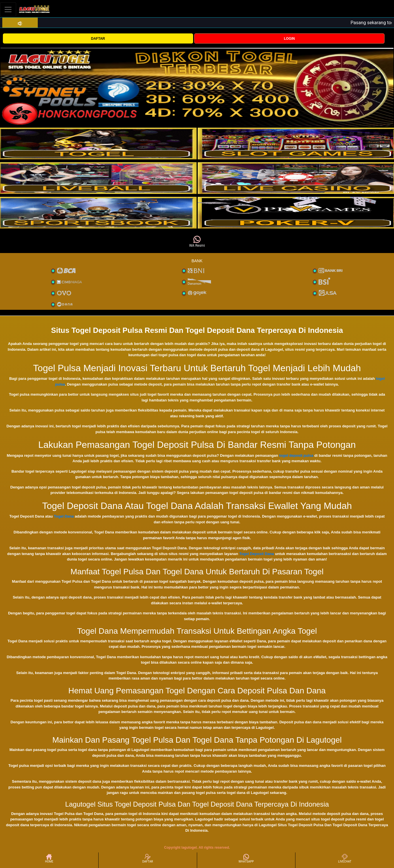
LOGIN (289, 39)
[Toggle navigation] (8, 9)
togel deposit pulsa (296, 455)
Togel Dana (64, 516)
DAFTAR (98, 39)
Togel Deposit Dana (257, 554)
